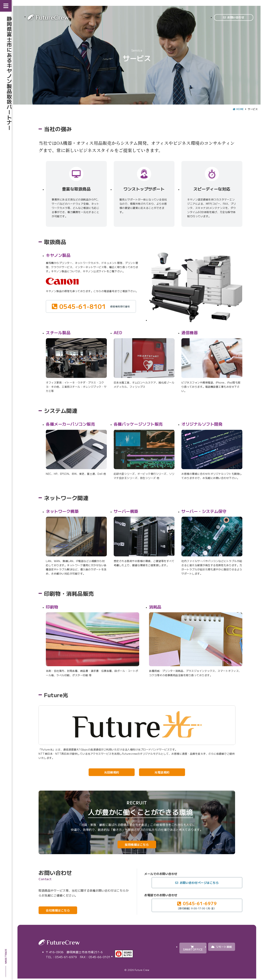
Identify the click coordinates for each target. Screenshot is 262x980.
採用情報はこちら (137, 845)
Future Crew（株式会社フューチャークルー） (48, 17)
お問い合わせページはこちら (199, 883)
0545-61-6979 (197, 905)
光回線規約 (112, 772)
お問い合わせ (236, 17)
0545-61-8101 (95, 306)
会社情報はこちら (58, 910)
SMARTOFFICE (193, 948)
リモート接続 (222, 947)
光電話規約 (162, 772)
